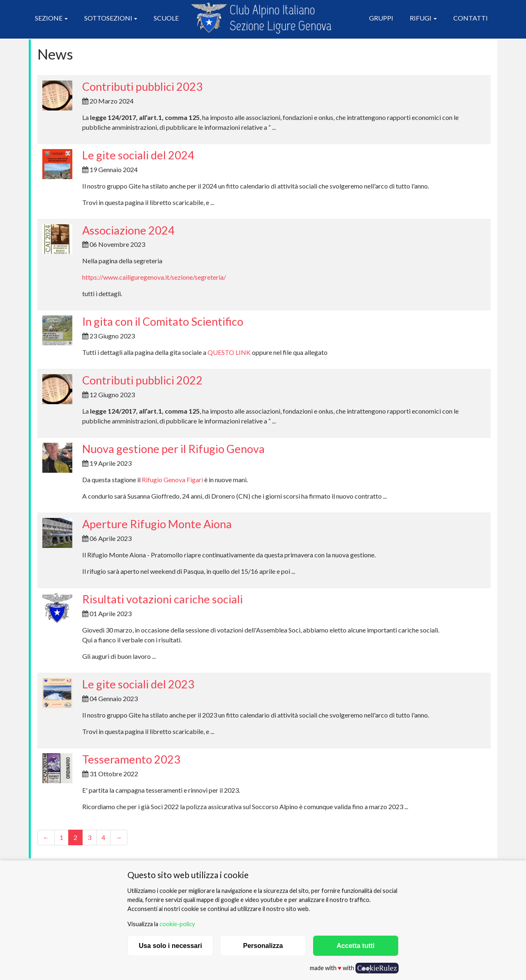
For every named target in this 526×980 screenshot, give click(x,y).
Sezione (49, 18)
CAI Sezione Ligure (261, 18)
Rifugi (421, 18)
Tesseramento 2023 (131, 759)
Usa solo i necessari (171, 946)
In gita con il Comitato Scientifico (163, 321)
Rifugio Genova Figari (172, 480)
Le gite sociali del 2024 (138, 155)
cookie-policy (177, 924)
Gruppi (381, 18)
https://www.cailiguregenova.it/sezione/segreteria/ (154, 277)
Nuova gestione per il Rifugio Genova (173, 449)
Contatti (471, 18)
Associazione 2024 (128, 230)
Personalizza (263, 946)
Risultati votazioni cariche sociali (163, 599)
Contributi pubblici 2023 (142, 86)
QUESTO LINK (229, 352)
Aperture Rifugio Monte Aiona (157, 524)
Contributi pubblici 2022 (142, 380)
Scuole (166, 18)
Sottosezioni (108, 18)
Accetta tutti (355, 946)
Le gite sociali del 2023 (138, 684)
